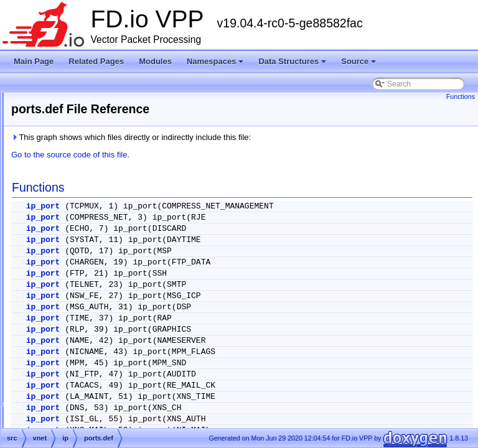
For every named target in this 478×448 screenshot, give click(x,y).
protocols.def (92, 280)
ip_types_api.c (95, 175)
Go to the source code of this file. (226, 155)
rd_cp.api (86, 370)
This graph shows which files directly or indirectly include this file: (287, 137)
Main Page (34, 61)
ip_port (199, 206)
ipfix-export (79, 399)
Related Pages (96, 61)
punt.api (84, 295)
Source (359, 65)
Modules (155, 61)
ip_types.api (91, 161)
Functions (461, 96)
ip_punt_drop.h (96, 131)
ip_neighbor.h (93, 101)
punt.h (81, 325)
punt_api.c (88, 340)
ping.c (81, 235)
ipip (67, 414)
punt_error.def (94, 355)
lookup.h (85, 220)
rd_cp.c (83, 385)
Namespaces (216, 65)
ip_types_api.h (95, 190)
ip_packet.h (90, 116)
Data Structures (293, 65)
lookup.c (85, 205)
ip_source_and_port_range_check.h (130, 146)
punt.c (81, 310)
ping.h (81, 250)
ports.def (86, 265)
